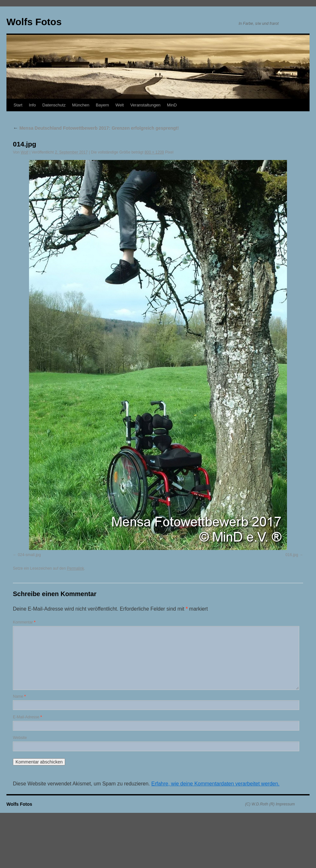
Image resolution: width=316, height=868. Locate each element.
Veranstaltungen (145, 105)
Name (19, 696)
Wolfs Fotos (34, 22)
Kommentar (24, 622)
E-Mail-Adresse (27, 717)
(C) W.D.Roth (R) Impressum (270, 804)
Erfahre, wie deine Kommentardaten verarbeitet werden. (215, 784)
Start (18, 105)
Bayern (102, 105)
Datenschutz (54, 105)
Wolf (25, 152)
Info (32, 105)
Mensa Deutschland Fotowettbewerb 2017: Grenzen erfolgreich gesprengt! (96, 128)
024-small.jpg (29, 555)
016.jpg (292, 555)
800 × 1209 (154, 152)
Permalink (75, 568)
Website (20, 738)
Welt (120, 105)
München (80, 105)
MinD (172, 105)
